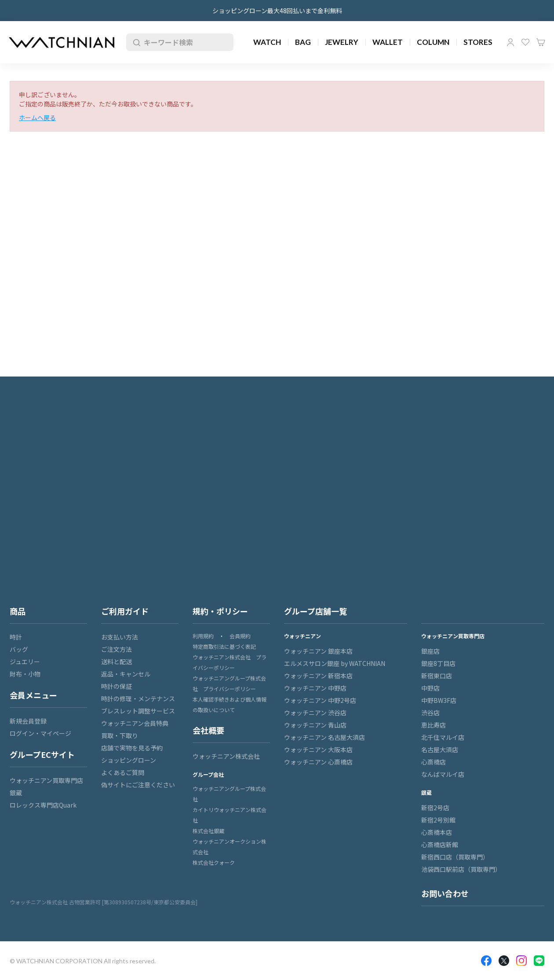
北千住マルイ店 (443, 737)
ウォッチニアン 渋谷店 (315, 713)
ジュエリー (25, 662)
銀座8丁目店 (438, 663)
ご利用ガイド (125, 611)
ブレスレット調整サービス (138, 711)
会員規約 (240, 636)
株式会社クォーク (214, 862)
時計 (16, 637)
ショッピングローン (129, 760)
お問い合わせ (445, 893)
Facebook (486, 961)
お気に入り (525, 42)
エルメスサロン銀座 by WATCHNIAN (335, 663)
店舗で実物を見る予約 (132, 748)
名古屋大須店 (440, 750)
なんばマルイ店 (443, 774)
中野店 (430, 688)
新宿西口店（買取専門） (455, 857)
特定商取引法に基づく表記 (224, 646)
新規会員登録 (28, 721)
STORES (478, 42)
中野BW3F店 (439, 700)
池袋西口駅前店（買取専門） (461, 869)
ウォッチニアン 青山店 (315, 725)
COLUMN (433, 42)
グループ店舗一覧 (315, 611)
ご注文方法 (117, 649)
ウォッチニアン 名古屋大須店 (324, 737)
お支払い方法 (120, 637)
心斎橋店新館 (440, 845)
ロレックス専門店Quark (43, 805)
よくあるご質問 (123, 772)
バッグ (19, 649)
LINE (539, 961)
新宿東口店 (437, 676)
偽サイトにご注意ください (138, 785)
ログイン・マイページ (40, 733)
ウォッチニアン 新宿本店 (318, 676)
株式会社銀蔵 (208, 831)
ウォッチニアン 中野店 (315, 688)
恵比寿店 (434, 725)
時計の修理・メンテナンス (138, 698)
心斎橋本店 (437, 832)
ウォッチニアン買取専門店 (46, 780)
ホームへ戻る (37, 117)
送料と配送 (117, 662)
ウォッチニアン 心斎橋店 (318, 762)
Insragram (521, 961)
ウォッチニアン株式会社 (226, 756)
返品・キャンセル (126, 674)
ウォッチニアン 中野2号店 (320, 700)
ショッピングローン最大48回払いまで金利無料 (277, 11)
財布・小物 (25, 674)
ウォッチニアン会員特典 (135, 723)
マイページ (510, 42)
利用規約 (203, 636)
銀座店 (430, 651)
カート (541, 42)
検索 (135, 42)
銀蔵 (16, 793)
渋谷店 (430, 713)
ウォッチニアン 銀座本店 (318, 651)
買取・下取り (120, 735)
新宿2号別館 (438, 820)
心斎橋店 (434, 762)
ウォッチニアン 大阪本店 (318, 750)
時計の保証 (117, 686)
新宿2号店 (435, 808)
